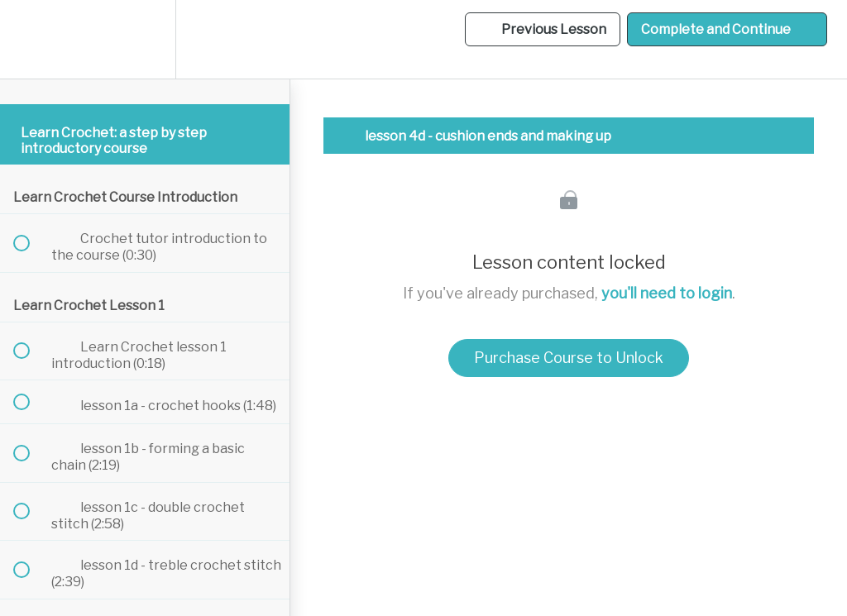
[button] (31, 39)
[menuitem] (145, 39)
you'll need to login (667, 293)
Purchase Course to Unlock (569, 358)
